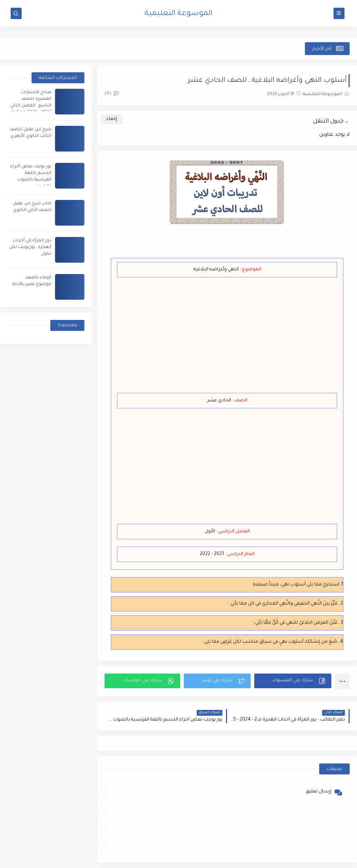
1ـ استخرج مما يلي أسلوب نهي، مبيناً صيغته (298, 585)
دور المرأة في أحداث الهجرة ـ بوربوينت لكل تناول (30, 247)
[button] (293, 681)
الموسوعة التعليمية (178, 14)
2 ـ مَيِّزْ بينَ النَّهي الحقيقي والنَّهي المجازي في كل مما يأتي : (286, 604)
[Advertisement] (221, 336)
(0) (112, 94)
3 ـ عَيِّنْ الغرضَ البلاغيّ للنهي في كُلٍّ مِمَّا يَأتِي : (298, 623)
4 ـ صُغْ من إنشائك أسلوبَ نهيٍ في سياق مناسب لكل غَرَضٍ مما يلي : (273, 642)
